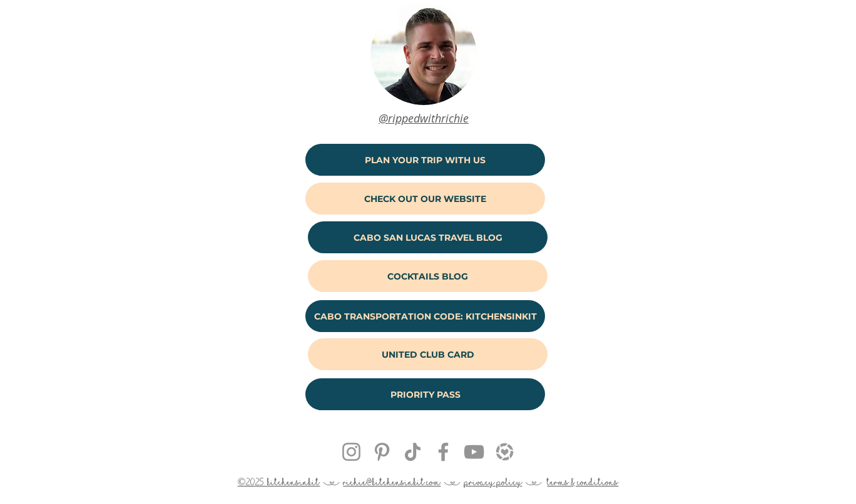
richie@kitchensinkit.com (392, 482)
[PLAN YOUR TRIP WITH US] (425, 160)
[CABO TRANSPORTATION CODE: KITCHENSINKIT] (425, 316)
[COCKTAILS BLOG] (428, 276)
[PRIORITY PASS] (425, 394)
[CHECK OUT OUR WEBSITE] (425, 199)
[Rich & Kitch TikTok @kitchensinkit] (413, 452)
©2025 (253, 482)
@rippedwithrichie (424, 118)
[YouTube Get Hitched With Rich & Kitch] (474, 452)
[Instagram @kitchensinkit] (351, 452)
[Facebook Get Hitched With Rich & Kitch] (443, 452)
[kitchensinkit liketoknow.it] (505, 452)
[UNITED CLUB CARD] (428, 354)
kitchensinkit (293, 482)
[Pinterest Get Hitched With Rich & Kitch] (382, 452)
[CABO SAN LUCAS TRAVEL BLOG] (428, 237)
